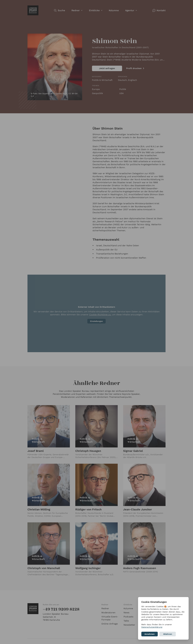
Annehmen (150, 634)
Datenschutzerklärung (152, 627)
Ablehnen (168, 634)
